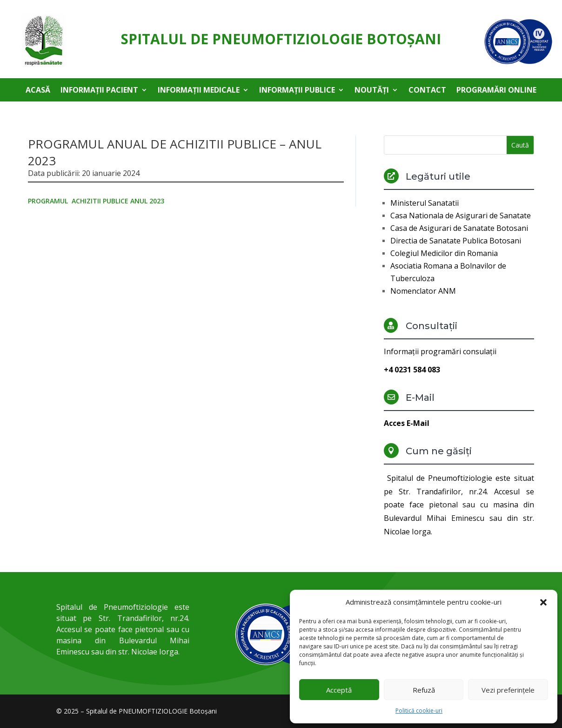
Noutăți (372, 91)
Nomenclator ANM (423, 291)
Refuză (424, 690)
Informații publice (297, 91)
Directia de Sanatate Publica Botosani (456, 241)
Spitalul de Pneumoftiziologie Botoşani (281, 39)
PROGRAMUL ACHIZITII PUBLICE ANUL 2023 (96, 201)
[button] (543, 602)
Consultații (432, 326)
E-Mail (420, 398)
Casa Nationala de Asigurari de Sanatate (461, 216)
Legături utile (438, 176)
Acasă (38, 91)
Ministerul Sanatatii (425, 203)
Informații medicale (199, 91)
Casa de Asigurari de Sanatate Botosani (459, 228)
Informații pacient (99, 91)
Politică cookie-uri (419, 711)
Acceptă (339, 690)
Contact (427, 91)
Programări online (496, 91)
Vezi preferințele (508, 690)
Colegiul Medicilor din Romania (444, 253)
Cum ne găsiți (439, 451)
